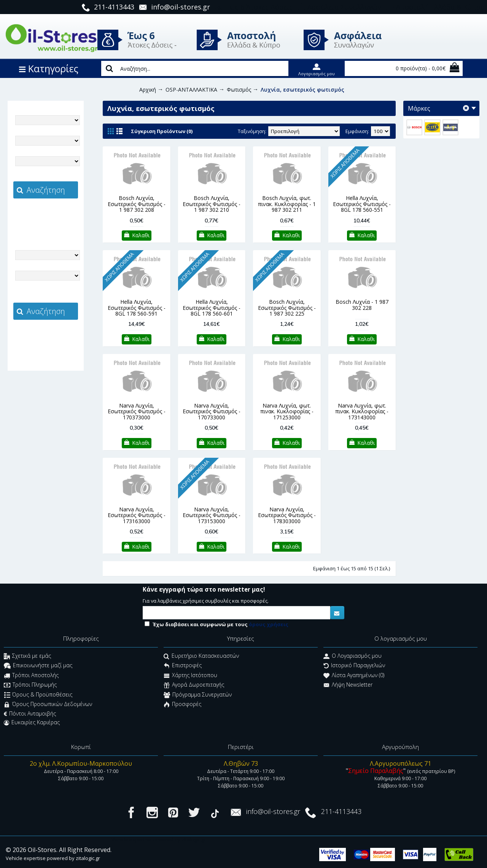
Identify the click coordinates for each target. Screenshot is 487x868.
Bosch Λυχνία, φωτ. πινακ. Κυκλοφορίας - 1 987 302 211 (287, 204)
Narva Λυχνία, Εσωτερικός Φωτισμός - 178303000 (287, 515)
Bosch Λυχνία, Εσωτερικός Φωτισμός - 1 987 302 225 (287, 308)
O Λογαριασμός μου (353, 656)
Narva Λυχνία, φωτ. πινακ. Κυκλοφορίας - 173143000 (362, 411)
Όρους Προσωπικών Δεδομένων (48, 705)
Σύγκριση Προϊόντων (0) (162, 131)
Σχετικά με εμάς (27, 656)
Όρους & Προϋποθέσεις (38, 695)
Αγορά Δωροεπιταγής (194, 686)
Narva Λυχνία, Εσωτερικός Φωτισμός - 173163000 (137, 515)
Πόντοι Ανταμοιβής (30, 714)
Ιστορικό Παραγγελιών (354, 666)
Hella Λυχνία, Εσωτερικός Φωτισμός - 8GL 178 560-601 (212, 308)
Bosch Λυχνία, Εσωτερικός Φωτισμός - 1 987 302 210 (212, 204)
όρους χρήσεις (269, 624)
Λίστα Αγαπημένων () (354, 676)
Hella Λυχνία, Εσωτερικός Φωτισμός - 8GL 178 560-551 (362, 204)
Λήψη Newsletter (348, 686)
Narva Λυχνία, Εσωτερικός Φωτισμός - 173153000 (212, 515)
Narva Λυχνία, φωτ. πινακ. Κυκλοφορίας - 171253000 (287, 411)
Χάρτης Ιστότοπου (190, 676)
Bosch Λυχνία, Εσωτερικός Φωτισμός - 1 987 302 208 (137, 204)
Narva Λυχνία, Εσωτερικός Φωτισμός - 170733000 (212, 411)
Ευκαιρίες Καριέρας (32, 722)
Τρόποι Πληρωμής (30, 686)
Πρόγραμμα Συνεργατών (198, 695)
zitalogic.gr (62, 215)
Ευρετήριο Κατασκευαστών (201, 656)
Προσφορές (182, 705)
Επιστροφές (183, 666)
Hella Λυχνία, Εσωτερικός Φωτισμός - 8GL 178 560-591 (137, 308)
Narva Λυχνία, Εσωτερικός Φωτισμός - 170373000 (137, 411)
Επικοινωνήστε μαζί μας (38, 666)
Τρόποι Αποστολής (31, 676)
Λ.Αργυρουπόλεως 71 (400, 763)
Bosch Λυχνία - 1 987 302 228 (362, 305)
